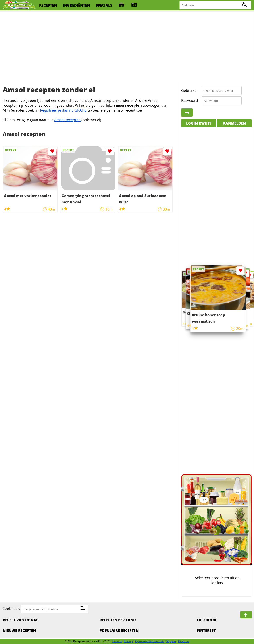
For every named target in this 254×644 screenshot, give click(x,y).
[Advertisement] (127, 47)
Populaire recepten (119, 630)
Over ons (184, 641)
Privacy (128, 641)
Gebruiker (190, 90)
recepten (48, 5)
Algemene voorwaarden (150, 641)
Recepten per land (118, 620)
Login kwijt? (199, 123)
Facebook (206, 620)
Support (171, 641)
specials (104, 5)
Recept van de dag (21, 620)
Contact (117, 641)
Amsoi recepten (67, 120)
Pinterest (206, 630)
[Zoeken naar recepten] (216, 5)
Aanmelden (234, 123)
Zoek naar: (11, 609)
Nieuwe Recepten (19, 630)
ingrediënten (76, 5)
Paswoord (190, 100)
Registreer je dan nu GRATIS (63, 110)
